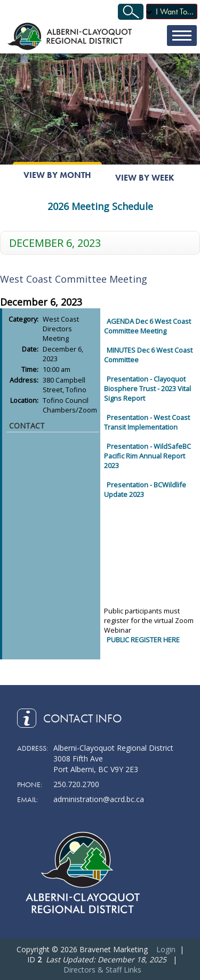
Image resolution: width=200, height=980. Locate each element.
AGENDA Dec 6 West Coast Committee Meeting (147, 326)
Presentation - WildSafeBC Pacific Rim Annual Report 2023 (147, 456)
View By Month (57, 175)
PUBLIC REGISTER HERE (143, 640)
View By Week (145, 178)
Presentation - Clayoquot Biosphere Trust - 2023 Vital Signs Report (147, 388)
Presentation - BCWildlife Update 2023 (145, 489)
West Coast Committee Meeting (74, 279)
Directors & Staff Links (102, 970)
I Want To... (175, 11)
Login (166, 949)
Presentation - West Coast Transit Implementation (147, 422)
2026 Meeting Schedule (100, 206)
